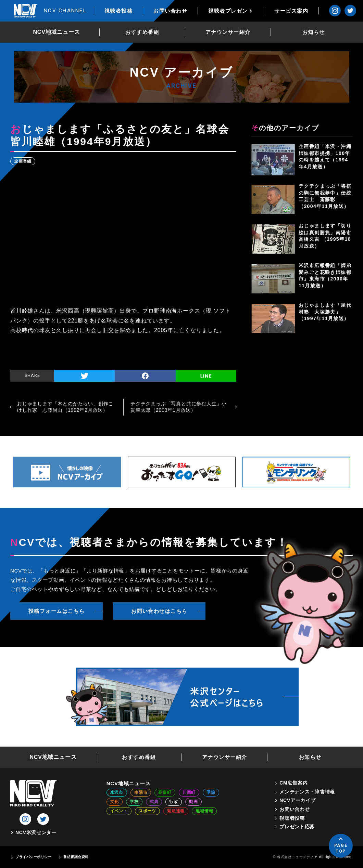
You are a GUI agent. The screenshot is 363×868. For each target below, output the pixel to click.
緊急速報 (176, 811)
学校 (134, 802)
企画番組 (23, 161)
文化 (115, 802)
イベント (119, 811)
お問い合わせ (170, 11)
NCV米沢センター (36, 832)
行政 (174, 802)
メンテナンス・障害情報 (307, 792)
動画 (193, 802)
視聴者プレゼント (231, 11)
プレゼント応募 (297, 827)
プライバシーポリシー (33, 857)
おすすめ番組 (142, 32)
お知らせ (314, 32)
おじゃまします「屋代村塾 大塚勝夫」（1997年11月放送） (325, 312)
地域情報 (204, 811)
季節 (211, 792)
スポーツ (147, 811)
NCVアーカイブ (297, 800)
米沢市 (117, 792)
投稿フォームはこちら (57, 611)
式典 (154, 802)
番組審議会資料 (76, 857)
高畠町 (165, 792)
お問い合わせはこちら (159, 611)
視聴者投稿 (119, 11)
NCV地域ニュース (57, 32)
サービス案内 (291, 11)
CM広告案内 (293, 783)
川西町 (189, 792)
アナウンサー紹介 (228, 32)
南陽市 (141, 792)
